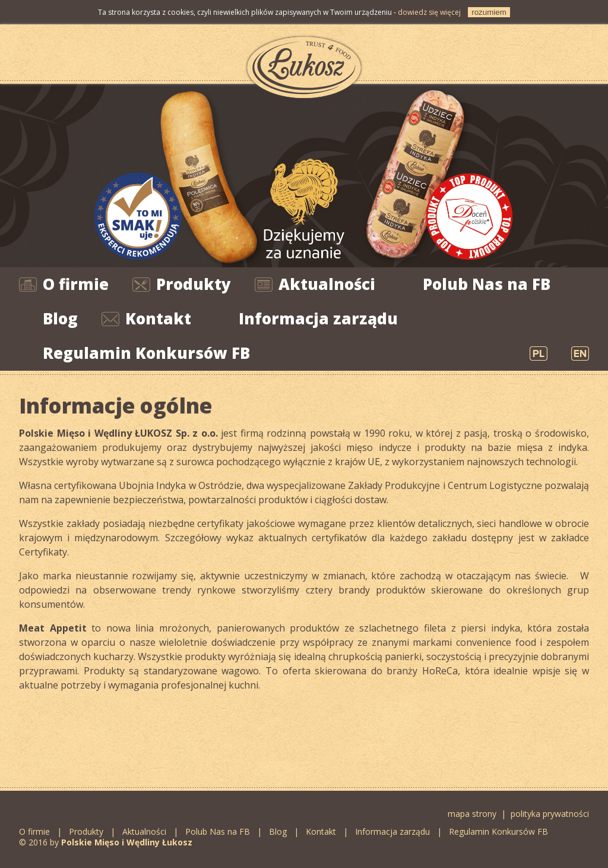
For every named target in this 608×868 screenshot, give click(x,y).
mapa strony (472, 814)
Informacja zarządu (318, 318)
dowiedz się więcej (429, 12)
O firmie (76, 284)
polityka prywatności (550, 814)
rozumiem (489, 12)
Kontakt (158, 318)
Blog (60, 318)
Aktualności (327, 284)
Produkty (194, 284)
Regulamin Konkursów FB (146, 353)
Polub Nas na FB (487, 284)
